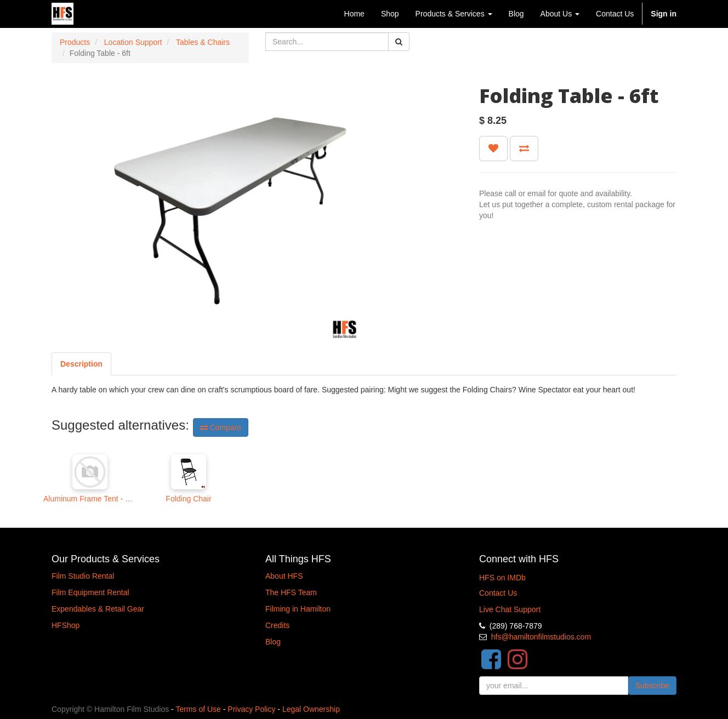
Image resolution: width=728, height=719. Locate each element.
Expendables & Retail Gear (98, 609)
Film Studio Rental (83, 576)
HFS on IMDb (502, 578)
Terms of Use (198, 709)
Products (75, 42)
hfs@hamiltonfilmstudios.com (541, 637)
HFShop (66, 625)
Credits (277, 625)
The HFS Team (291, 592)
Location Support (133, 42)
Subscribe (652, 686)
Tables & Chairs (203, 42)
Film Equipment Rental (90, 592)
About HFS (284, 576)
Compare (221, 427)
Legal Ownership (311, 709)
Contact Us (498, 593)
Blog (273, 642)
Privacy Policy (251, 709)
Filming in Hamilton (298, 609)
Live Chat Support (510, 609)
